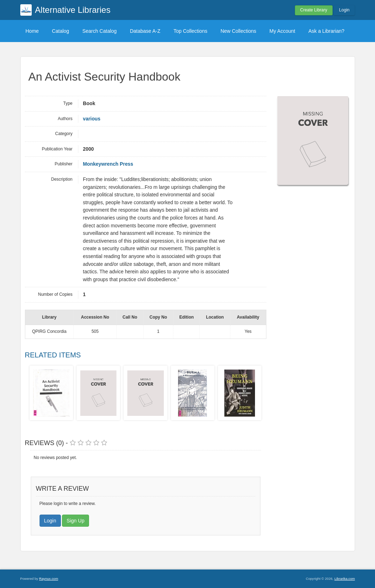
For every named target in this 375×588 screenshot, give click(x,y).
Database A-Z (145, 31)
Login (344, 10)
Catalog (61, 31)
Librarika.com (345, 579)
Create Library (314, 10)
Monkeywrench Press (108, 164)
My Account (282, 31)
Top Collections (190, 31)
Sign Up (75, 521)
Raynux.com (49, 579)
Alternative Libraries (73, 10)
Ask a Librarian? (326, 31)
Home (32, 31)
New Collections (238, 31)
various (92, 119)
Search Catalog (100, 31)
